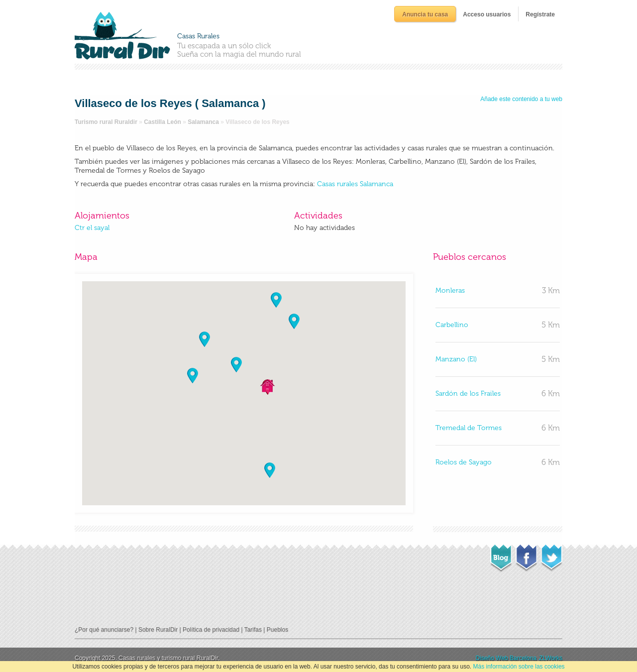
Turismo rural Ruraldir (106, 122)
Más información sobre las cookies (519, 667)
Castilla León (162, 122)
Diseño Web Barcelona (506, 658)
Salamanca (203, 122)
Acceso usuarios (487, 14)
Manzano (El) (456, 359)
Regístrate (540, 14)
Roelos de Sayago (464, 462)
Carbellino (452, 325)
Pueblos (277, 630)
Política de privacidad (211, 630)
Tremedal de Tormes (469, 428)
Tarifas (253, 630)
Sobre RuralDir (158, 630)
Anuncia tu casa (425, 14)
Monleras (450, 290)
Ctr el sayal (92, 228)
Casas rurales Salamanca (355, 184)
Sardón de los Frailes (468, 393)
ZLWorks (551, 658)
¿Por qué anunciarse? (104, 630)
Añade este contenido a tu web (521, 99)
